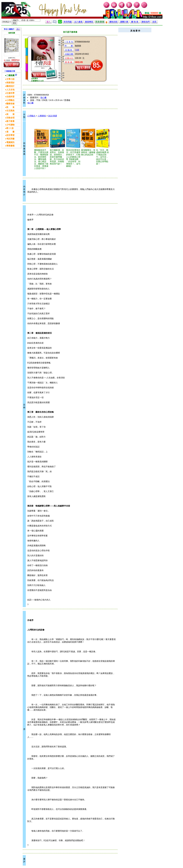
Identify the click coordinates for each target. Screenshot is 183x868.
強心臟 (43, 98)
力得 (77, 50)
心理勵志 (31, 116)
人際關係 (42, 116)
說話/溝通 (52, 116)
